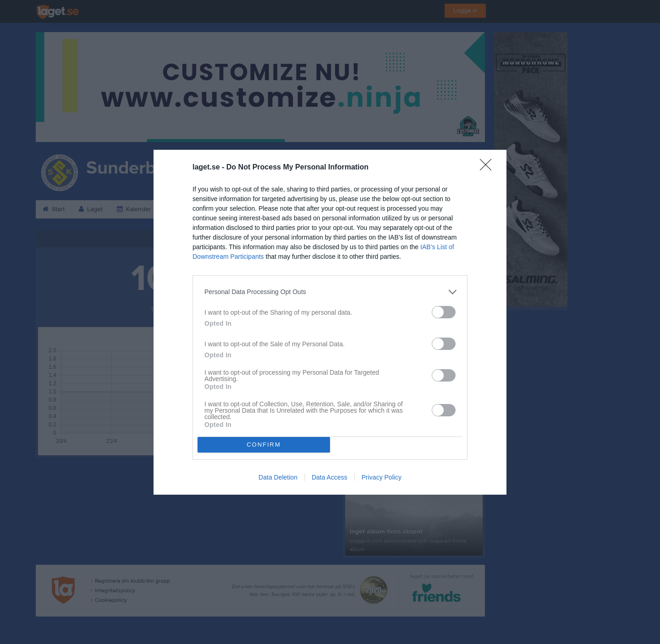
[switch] (444, 312)
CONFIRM (264, 445)
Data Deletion (278, 477)
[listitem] (330, 292)
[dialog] (330, 322)
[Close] (489, 168)
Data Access (330, 477)
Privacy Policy (382, 477)
